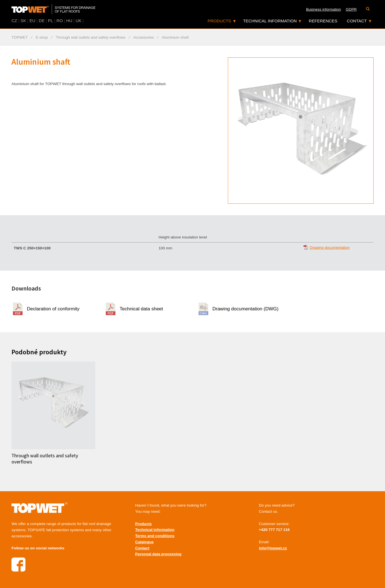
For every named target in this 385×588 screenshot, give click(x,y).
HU (69, 21)
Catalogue (145, 542)
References (323, 21)
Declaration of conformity (53, 309)
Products (219, 21)
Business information (324, 9)
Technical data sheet (141, 309)
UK (79, 21)
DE (42, 21)
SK (23, 21)
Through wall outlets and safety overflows (45, 459)
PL (51, 21)
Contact (357, 21)
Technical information (270, 21)
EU (33, 21)
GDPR (351, 9)
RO (60, 21)
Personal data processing (158, 554)
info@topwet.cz (273, 548)
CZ (14, 21)
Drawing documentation (330, 248)
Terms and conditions (155, 536)
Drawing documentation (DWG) (245, 309)
